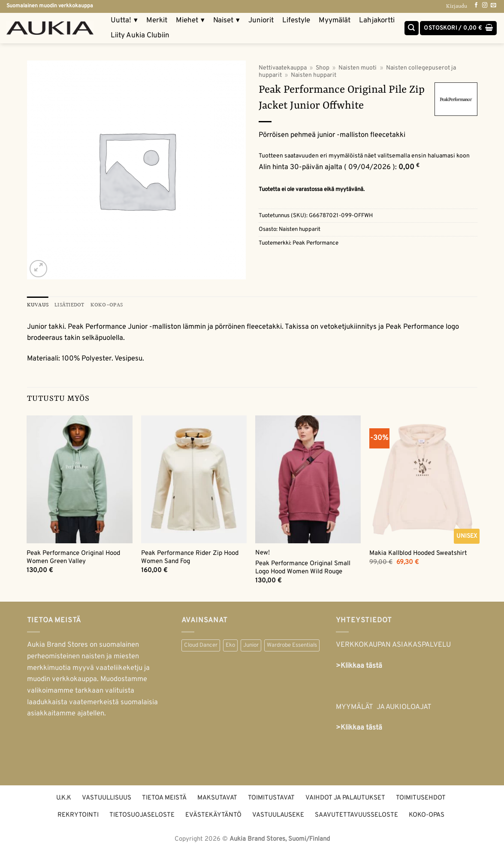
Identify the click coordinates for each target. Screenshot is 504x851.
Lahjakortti (377, 21)
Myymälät (335, 21)
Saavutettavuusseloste (356, 815)
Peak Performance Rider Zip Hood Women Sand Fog (190, 557)
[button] (458, 28)
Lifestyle (296, 21)
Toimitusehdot (421, 798)
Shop (323, 68)
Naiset (226, 21)
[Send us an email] (493, 6)
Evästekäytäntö (213, 815)
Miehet (190, 21)
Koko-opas (427, 815)
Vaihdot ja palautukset (345, 798)
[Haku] (412, 28)
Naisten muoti (358, 68)
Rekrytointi (78, 815)
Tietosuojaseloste (142, 815)
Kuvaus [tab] (38, 305)
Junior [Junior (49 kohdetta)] (251, 646)
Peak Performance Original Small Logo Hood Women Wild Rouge (303, 568)
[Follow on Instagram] (485, 6)
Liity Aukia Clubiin (140, 36)
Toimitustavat (271, 798)
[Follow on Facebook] (476, 6)
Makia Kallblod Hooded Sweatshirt (418, 554)
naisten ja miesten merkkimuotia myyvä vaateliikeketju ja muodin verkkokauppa (88, 668)
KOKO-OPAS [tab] (107, 305)
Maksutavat (217, 798)
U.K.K (64, 798)
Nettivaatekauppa (283, 68)
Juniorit (261, 21)
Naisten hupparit (314, 75)
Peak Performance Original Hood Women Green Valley (73, 557)
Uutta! (124, 21)
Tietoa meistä (164, 798)
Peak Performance (315, 243)
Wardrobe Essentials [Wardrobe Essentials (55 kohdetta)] (292, 646)
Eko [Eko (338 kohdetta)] (230, 646)
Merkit (157, 21)
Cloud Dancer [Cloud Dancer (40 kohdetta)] (201, 646)
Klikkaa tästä (361, 728)
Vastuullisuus (107, 798)
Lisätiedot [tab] (69, 305)
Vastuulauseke (278, 815)
